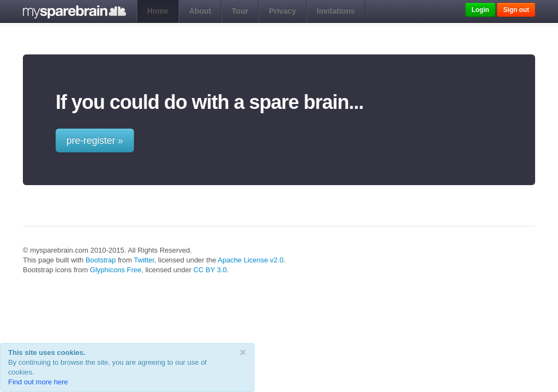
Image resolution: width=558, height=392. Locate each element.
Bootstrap (101, 260)
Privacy (282, 11)
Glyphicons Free (116, 270)
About (200, 11)
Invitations (336, 11)
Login (480, 10)
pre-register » (95, 140)
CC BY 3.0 (210, 270)
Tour (240, 11)
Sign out (516, 10)
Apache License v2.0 (251, 260)
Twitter (144, 260)
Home (158, 11)
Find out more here (38, 382)
